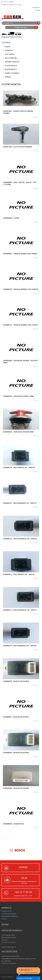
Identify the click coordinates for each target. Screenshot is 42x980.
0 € (11, 23)
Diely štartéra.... (9, 54)
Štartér (6, 47)
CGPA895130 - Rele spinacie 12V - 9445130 (19, 467)
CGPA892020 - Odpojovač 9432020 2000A (18, 432)
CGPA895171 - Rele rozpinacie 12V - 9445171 (20, 610)
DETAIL (36, 117)
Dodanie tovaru (7, 911)
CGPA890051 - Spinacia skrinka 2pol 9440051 (20, 254)
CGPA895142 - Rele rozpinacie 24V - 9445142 (20, 539)
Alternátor (8, 50)
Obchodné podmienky (9, 914)
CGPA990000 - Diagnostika (13, 824)
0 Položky (6, 23)
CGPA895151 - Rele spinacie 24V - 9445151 (19, 574)
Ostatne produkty (10, 66)
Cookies (4, 919)
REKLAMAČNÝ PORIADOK (10, 916)
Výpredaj (7, 77)
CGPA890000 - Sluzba (11, 218)
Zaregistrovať (36, 7)
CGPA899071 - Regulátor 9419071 (16, 717)
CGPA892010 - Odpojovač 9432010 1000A (18, 396)
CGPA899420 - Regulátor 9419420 (16, 753)
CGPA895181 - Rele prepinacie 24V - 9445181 (20, 646)
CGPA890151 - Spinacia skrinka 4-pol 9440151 (21, 325)
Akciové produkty (10, 69)
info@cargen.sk (11, 947)
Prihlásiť (38, 10)
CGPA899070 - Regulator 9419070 (16, 681)
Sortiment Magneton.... (12, 62)
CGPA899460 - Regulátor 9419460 (16, 788)
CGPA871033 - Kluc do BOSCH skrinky (17, 147)
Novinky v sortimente (11, 73)
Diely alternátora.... (10, 58)
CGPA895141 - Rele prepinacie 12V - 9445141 (20, 503)
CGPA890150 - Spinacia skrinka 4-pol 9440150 (21, 289)
